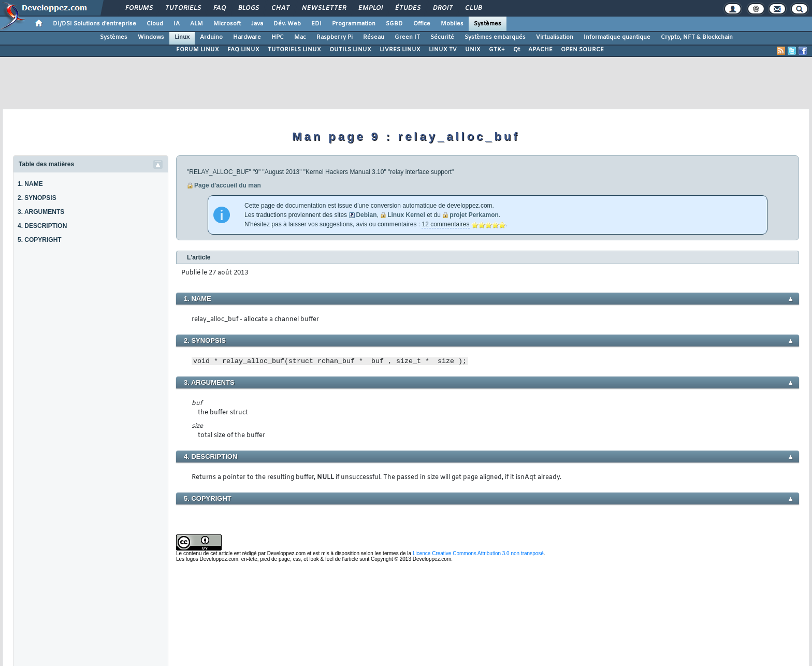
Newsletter (323, 8)
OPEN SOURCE (582, 50)
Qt (517, 50)
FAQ (219, 8)
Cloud (155, 24)
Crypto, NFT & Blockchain (697, 37)
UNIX (473, 50)
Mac (300, 37)
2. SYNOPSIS (37, 198)
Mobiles (452, 24)
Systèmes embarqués (495, 37)
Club (473, 8)
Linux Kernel (406, 215)
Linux (182, 37)
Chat (280, 8)
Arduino (211, 37)
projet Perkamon (474, 215)
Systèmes (488, 24)
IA (177, 24)
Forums (139, 8)
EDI (316, 24)
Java (257, 24)
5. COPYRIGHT (40, 240)
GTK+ (497, 50)
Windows (151, 37)
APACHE (540, 50)
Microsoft (227, 24)
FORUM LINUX (198, 50)
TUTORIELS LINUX (294, 50)
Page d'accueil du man (228, 185)
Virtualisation (555, 37)
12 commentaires (445, 224)
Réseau (374, 37)
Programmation (354, 24)
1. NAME (30, 184)
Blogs (248, 8)
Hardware (247, 37)
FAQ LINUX (243, 50)
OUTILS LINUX (350, 50)
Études (407, 8)
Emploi (370, 8)
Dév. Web (287, 24)
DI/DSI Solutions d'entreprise (95, 24)
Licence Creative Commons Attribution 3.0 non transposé (478, 553)
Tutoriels (183, 8)
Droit (442, 8)
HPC (278, 37)
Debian (366, 215)
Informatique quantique (617, 37)
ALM (197, 24)
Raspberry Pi (335, 37)
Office (422, 24)
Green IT (407, 37)
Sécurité (442, 37)
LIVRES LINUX (400, 50)
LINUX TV (443, 50)
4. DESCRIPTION (42, 226)
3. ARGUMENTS (41, 212)
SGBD (394, 24)
